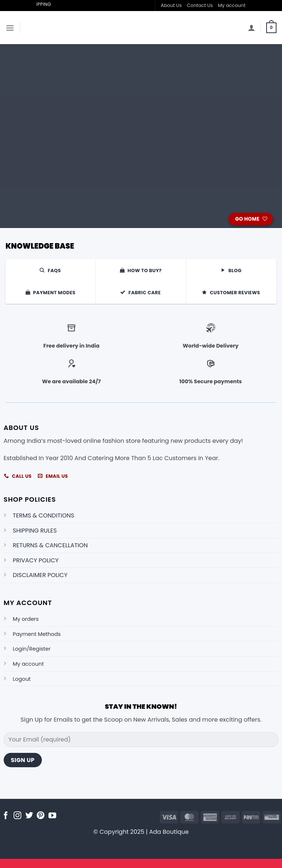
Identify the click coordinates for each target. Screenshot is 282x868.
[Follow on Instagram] (17, 816)
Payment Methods (37, 634)
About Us (171, 5)
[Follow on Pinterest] (41, 816)
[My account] (252, 28)
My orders (26, 619)
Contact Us (200, 5)
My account (232, 5)
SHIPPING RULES (35, 531)
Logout (22, 679)
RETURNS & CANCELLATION (50, 545)
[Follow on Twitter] (29, 816)
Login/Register (32, 649)
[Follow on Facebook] (6, 816)
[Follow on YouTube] (52, 816)
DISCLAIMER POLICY (40, 575)
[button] (10, 28)
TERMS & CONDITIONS (44, 515)
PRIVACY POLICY (36, 560)
